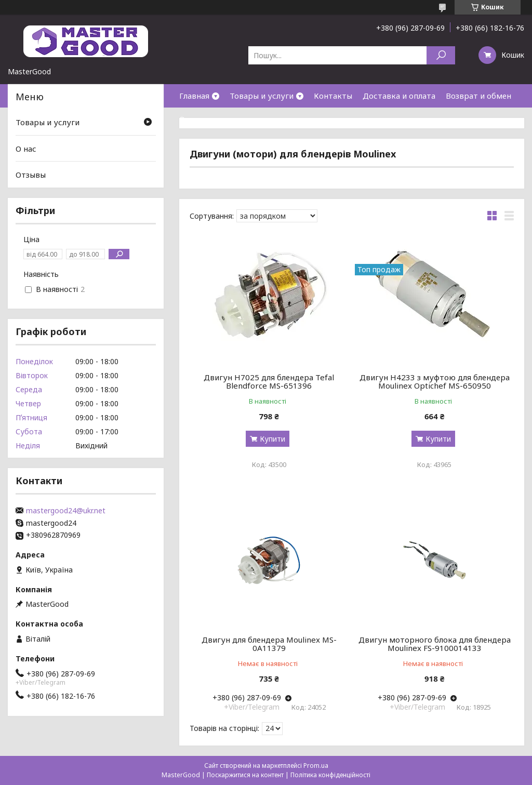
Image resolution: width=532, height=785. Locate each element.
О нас (190, 119)
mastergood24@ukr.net (66, 511)
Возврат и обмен (478, 96)
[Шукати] (441, 55)
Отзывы (31, 175)
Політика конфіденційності (330, 775)
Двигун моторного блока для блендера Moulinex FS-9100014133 (435, 644)
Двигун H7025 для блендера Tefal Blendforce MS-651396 (269, 381)
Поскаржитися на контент (245, 775)
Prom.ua (316, 766)
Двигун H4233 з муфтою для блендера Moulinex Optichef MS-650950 (435, 381)
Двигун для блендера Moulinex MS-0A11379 (269, 644)
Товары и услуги (262, 96)
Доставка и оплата (399, 96)
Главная (194, 96)
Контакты (333, 96)
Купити (272, 439)
